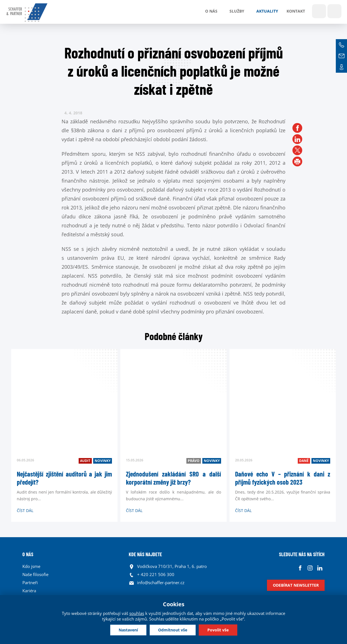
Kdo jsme (31, 566)
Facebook (300, 568)
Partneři (30, 582)
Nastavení (128, 630)
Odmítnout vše (173, 630)
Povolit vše (218, 630)
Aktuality (267, 11)
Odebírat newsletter (296, 585)
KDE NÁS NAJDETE (145, 554)
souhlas (137, 613)
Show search (319, 11)
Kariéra (29, 591)
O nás (211, 11)
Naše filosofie (35, 574)
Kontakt (296, 11)
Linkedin (320, 568)
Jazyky (334, 11)
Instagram (310, 568)
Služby (237, 11)
